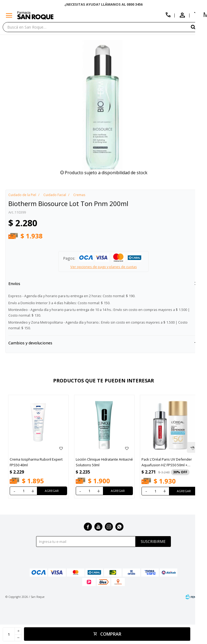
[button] (192, 447)
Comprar (111, 634)
